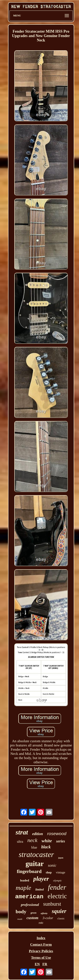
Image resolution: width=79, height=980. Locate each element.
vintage (60, 872)
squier (59, 911)
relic (41, 923)
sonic (52, 865)
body (21, 912)
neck (32, 840)
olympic (57, 880)
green (33, 913)
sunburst (52, 904)
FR (45, 964)
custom (32, 918)
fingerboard (29, 871)
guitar (35, 864)
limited (40, 890)
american (29, 897)
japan (61, 858)
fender (57, 887)
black (46, 847)
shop (49, 872)
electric (57, 896)
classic (61, 918)
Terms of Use (41, 958)
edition (38, 834)
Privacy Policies (41, 951)
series (60, 841)
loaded (25, 880)
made (20, 919)
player (41, 879)
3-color (48, 918)
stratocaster (36, 855)
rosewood (57, 834)
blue (34, 847)
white (47, 841)
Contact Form (41, 945)
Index (41, 938)
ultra (20, 842)
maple (23, 888)
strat (22, 832)
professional (30, 905)
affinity (44, 913)
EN (37, 964)
